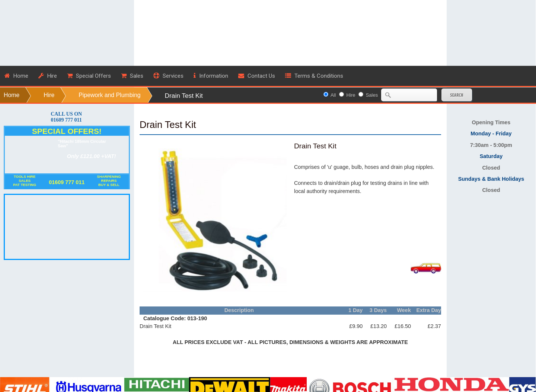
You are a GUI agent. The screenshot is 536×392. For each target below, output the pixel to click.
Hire (49, 95)
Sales (372, 95)
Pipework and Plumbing (109, 95)
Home (12, 95)
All (333, 95)
